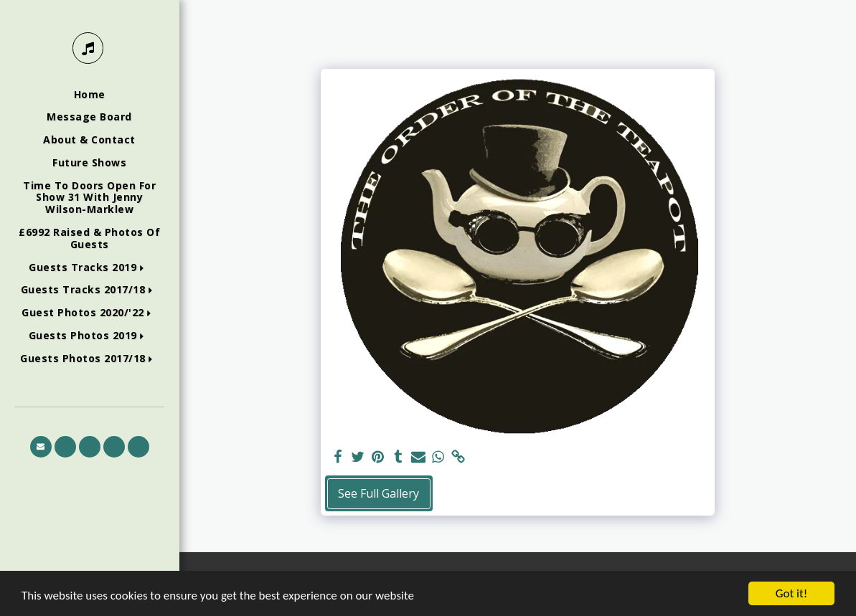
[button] (89, 268)
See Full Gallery (378, 493)
